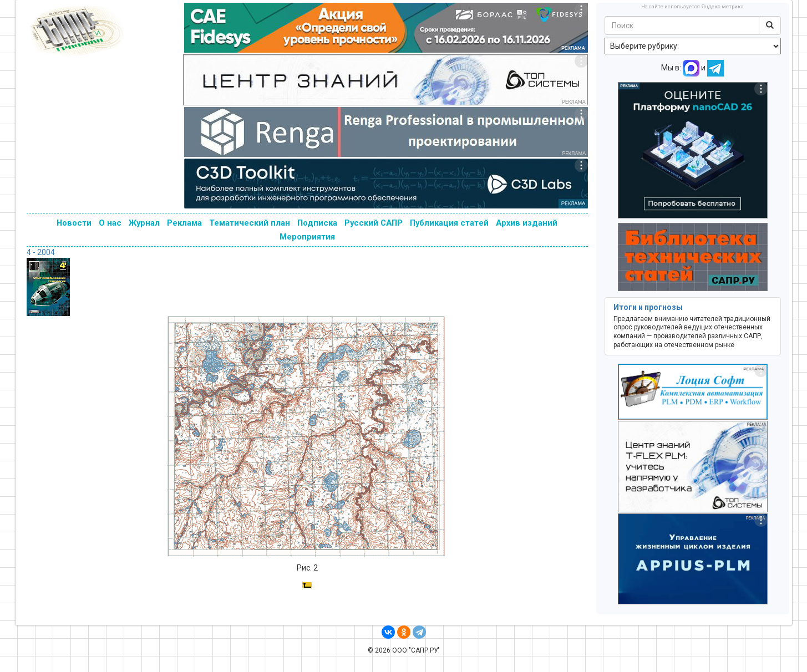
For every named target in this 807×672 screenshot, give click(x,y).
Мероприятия (307, 237)
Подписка (317, 223)
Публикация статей (449, 223)
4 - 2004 (41, 252)
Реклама (184, 223)
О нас (110, 223)
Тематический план (250, 223)
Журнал (144, 223)
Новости (74, 223)
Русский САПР (374, 223)
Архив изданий (527, 223)
